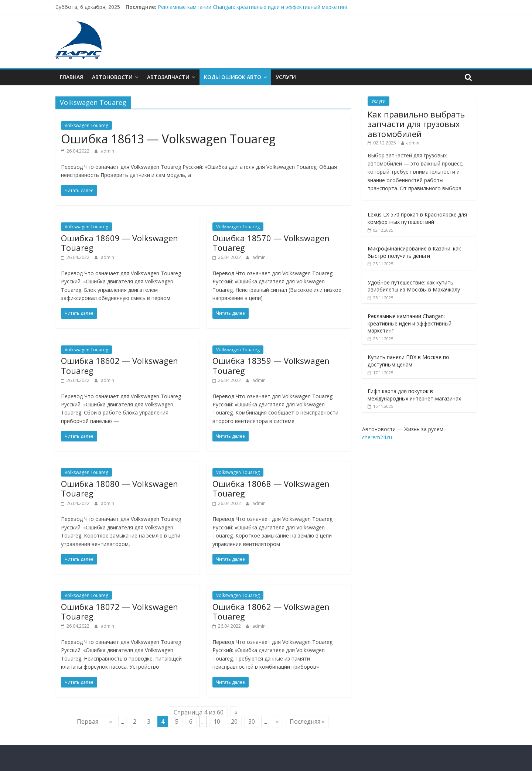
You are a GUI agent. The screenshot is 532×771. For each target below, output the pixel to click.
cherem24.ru (377, 437)
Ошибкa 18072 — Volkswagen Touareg (120, 611)
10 (217, 721)
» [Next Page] (277, 721)
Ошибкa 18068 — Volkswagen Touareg (271, 488)
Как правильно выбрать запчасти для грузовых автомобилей (416, 124)
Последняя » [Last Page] (307, 721)
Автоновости (112, 77)
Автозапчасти (168, 77)
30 (252, 721)
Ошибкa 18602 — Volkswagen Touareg (120, 365)
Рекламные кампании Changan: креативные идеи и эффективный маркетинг (253, 7)
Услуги (286, 77)
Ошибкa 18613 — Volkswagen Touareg (168, 139)
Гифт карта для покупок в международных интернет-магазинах (414, 395)
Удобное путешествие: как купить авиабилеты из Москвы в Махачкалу (414, 286)
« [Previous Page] (110, 721)
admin (108, 151)
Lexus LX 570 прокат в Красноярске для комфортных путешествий (417, 218)
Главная (71, 77)
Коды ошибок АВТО (233, 77)
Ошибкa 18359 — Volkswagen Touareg (271, 365)
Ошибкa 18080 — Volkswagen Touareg (120, 488)
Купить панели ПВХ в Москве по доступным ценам (408, 361)
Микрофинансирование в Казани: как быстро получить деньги (414, 252)
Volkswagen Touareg (86, 125)
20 (234, 721)
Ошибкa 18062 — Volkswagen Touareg (271, 611)
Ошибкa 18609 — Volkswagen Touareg (120, 243)
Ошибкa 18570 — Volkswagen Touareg (271, 243)
